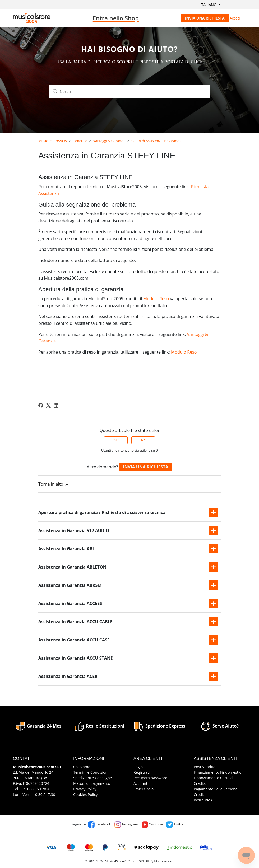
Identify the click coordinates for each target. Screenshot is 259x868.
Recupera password (151, 778)
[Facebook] (41, 405)
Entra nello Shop (116, 18)
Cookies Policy (85, 794)
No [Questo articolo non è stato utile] (143, 440)
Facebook (99, 824)
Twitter (176, 824)
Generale (80, 141)
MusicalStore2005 (53, 141)
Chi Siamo (82, 767)
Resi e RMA (203, 800)
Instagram (126, 824)
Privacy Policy (85, 789)
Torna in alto (54, 484)
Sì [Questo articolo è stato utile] (116, 440)
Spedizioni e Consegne (92, 778)
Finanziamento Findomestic (217, 772)
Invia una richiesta (205, 18)
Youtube (152, 824)
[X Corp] (48, 405)
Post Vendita (205, 767)
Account (140, 783)
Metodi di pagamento (92, 783)
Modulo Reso (156, 299)
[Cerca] (129, 91)
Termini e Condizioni (91, 772)
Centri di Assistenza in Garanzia (156, 141)
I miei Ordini (144, 789)
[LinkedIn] (56, 405)
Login (138, 767)
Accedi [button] (235, 18)
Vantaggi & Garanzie (109, 141)
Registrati (142, 772)
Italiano (209, 5)
